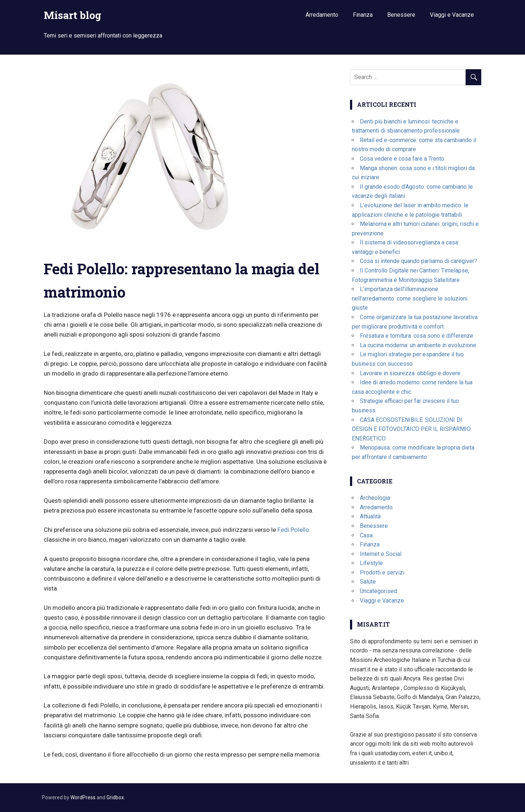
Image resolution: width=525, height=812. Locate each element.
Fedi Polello (293, 530)
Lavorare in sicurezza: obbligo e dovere (410, 373)
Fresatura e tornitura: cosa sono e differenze (417, 336)
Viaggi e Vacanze (452, 15)
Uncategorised (378, 591)
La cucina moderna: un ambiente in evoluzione (418, 345)
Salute (368, 582)
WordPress (83, 797)
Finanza (363, 15)
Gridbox (115, 797)
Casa (366, 535)
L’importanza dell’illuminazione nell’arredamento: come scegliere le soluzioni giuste (410, 298)
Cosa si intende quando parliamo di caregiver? (419, 261)
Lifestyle (371, 563)
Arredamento (322, 15)
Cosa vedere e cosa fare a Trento (402, 159)
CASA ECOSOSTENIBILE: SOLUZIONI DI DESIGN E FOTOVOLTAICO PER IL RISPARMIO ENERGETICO (411, 429)
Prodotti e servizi (382, 572)
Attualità (370, 516)
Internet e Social (381, 554)
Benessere (401, 15)
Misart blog (73, 15)
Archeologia (375, 498)
